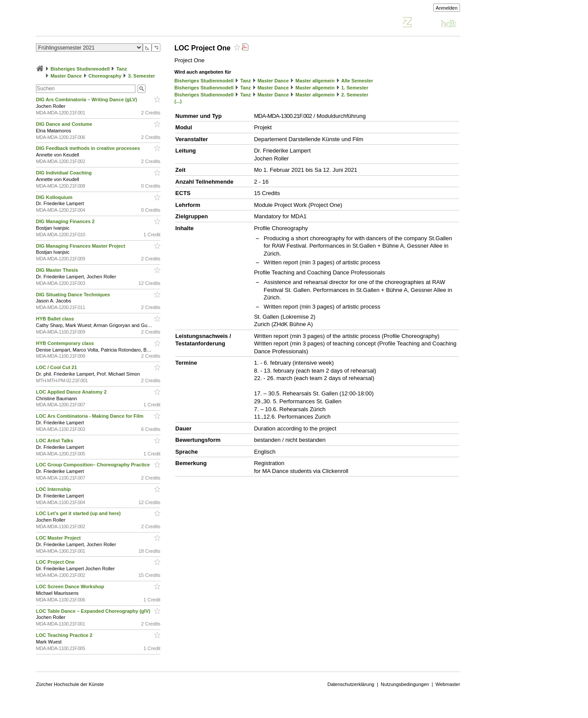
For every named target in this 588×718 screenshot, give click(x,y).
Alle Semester (357, 81)
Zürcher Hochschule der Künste (70, 684)
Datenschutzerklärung (351, 684)
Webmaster (448, 684)
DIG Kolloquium (55, 197)
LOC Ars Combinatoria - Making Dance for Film (90, 416)
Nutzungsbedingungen (405, 684)
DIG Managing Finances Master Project (81, 246)
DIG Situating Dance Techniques (74, 295)
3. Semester (142, 76)
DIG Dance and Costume (65, 124)
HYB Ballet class (56, 319)
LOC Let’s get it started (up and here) (79, 513)
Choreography (105, 76)
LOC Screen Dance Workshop (71, 586)
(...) (178, 101)
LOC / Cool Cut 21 (57, 367)
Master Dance (66, 76)
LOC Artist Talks (55, 441)
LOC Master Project (59, 538)
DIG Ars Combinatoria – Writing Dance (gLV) (87, 100)
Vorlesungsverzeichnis (100, 23)
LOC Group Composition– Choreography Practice (94, 465)
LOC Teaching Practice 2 (65, 635)
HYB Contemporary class (66, 343)
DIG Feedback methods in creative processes (89, 148)
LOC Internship (54, 489)
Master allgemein (315, 81)
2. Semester (355, 95)
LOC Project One (56, 562)
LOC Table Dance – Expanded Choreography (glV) (94, 611)
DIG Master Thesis (58, 270)
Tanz (121, 69)
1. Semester (355, 88)
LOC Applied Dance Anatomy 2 (72, 392)
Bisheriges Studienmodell (80, 69)
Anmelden (447, 8)
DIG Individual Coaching (64, 173)
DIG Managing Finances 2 (66, 221)
